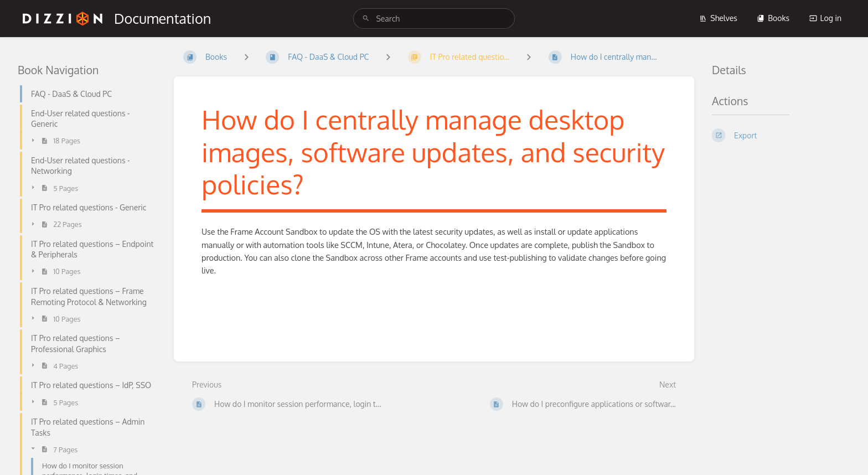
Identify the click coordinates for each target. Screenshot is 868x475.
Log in (825, 18)
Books (773, 18)
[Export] (781, 135)
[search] (434, 19)
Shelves (718, 18)
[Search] (366, 19)
